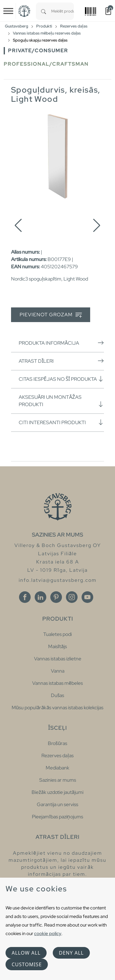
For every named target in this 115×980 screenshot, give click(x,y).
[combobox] (63, 11)
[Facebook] (25, 597)
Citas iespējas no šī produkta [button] (61, 379)
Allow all (26, 953)
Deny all (71, 953)
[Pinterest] (56, 597)
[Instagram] (72, 597)
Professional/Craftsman (46, 64)
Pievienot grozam (51, 315)
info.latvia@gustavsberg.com (58, 580)
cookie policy (48, 933)
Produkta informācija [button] (61, 343)
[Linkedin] (40, 597)
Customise (27, 964)
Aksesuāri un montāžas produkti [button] (61, 401)
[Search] (44, 11)
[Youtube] (87, 597)
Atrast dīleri (61, 361)
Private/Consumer (38, 51)
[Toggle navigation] (8, 11)
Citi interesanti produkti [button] (61, 422)
